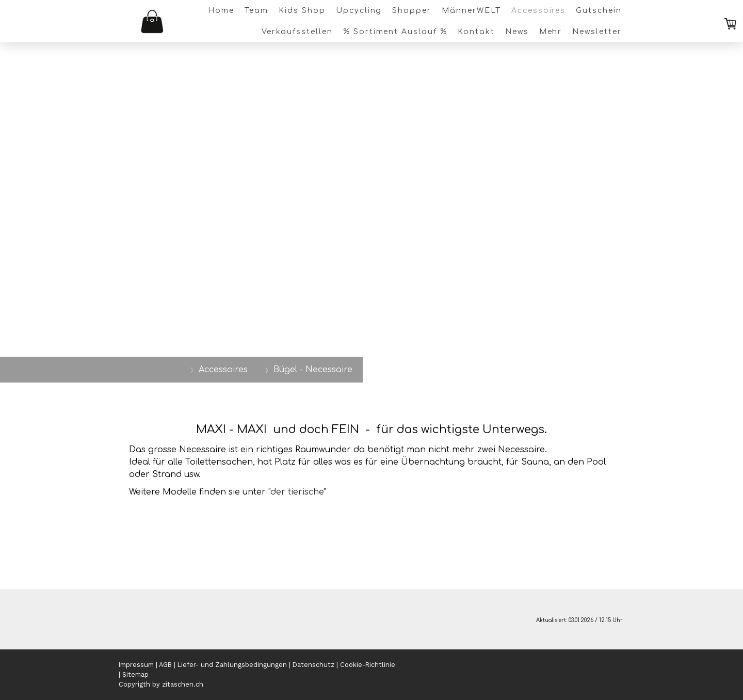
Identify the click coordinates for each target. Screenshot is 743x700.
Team (256, 11)
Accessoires (539, 11)
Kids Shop (302, 11)
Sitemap (135, 674)
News (517, 32)
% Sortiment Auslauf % (395, 32)
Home (221, 11)
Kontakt (476, 32)
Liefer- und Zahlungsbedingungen (232, 665)
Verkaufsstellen (297, 32)
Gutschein (599, 11)
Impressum (136, 665)
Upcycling (359, 11)
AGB (165, 665)
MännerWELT (471, 11)
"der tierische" (297, 492)
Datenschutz (313, 665)
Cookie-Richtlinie (368, 665)
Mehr (551, 32)
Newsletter (597, 32)
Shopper (412, 11)
